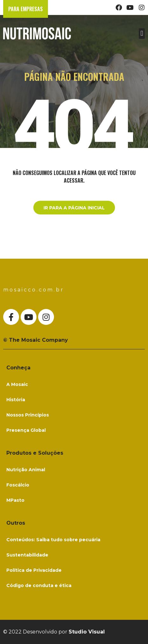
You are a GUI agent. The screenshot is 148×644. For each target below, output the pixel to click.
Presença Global (26, 430)
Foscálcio (18, 485)
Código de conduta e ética (39, 585)
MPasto (15, 500)
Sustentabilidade (27, 555)
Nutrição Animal (26, 470)
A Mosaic (17, 384)
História (16, 400)
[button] (142, 34)
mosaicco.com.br (34, 290)
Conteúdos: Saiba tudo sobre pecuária (53, 540)
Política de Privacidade (34, 570)
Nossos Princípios (28, 415)
